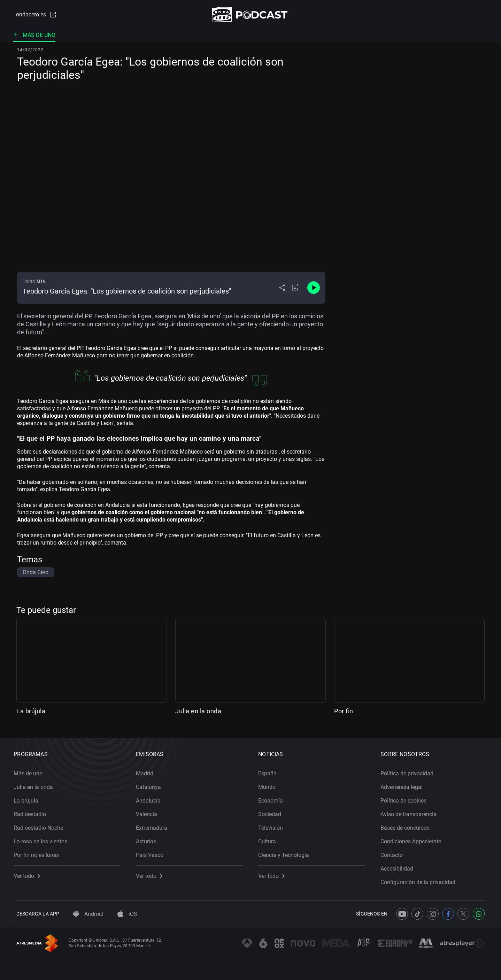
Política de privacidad (410, 771)
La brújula (31, 712)
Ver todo (30, 873)
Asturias (149, 839)
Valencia (149, 812)
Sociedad (272, 812)
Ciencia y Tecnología (286, 853)
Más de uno (34, 36)
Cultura (270, 839)
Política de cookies (406, 798)
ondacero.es (33, 15)
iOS (127, 914)
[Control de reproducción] (314, 289)
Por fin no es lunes (39, 853)
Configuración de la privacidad (421, 880)
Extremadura (154, 825)
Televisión (273, 825)
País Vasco (152, 853)
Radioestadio (33, 812)
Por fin (344, 712)
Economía (273, 798)
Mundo (270, 785)
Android (88, 914)
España (270, 771)
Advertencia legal (404, 785)
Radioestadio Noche (41, 825)
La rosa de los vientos (43, 839)
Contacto (394, 853)
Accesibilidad (400, 866)
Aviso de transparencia (411, 812)
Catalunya (151, 785)
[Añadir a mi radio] (295, 289)
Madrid (147, 771)
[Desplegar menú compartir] (282, 289)
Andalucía (151, 798)
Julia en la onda (198, 712)
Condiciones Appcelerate (414, 839)
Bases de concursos (408, 825)
